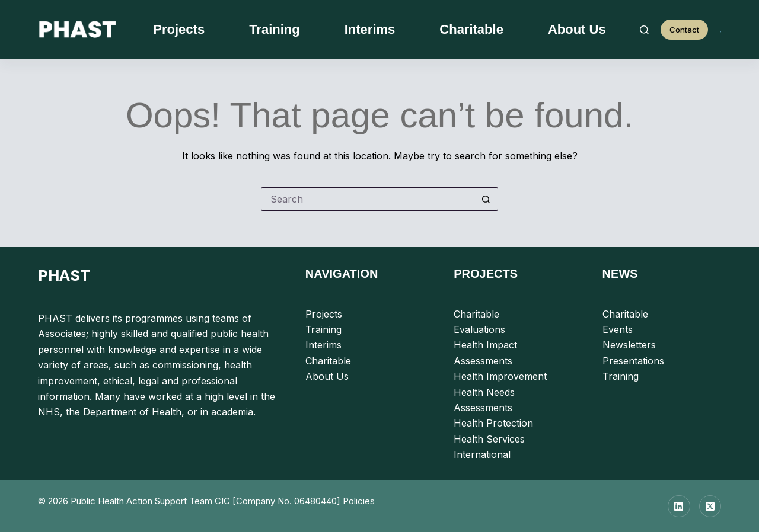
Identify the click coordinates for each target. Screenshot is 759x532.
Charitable (471, 29)
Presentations (633, 361)
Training (275, 29)
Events (618, 329)
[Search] (644, 30)
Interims (370, 29)
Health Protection (493, 423)
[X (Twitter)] (710, 507)
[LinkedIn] (679, 507)
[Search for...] (368, 199)
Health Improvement (500, 376)
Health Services (489, 439)
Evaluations (479, 329)
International (482, 454)
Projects (179, 29)
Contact (684, 30)
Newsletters (629, 345)
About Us (577, 29)
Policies (359, 501)
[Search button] (486, 199)
